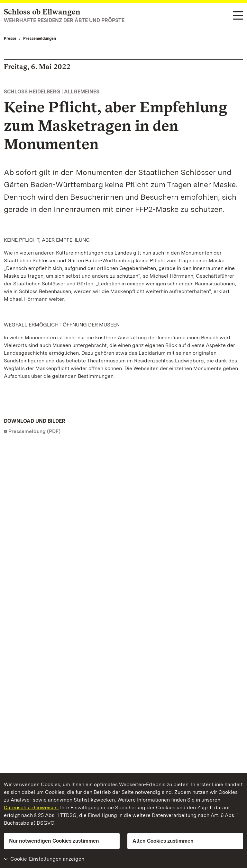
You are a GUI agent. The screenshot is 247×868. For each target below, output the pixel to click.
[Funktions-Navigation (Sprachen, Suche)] (238, 16)
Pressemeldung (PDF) (34, 431)
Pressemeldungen (40, 39)
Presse (10, 39)
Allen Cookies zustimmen (163, 841)
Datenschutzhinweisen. (31, 807)
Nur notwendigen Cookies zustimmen (54, 841)
